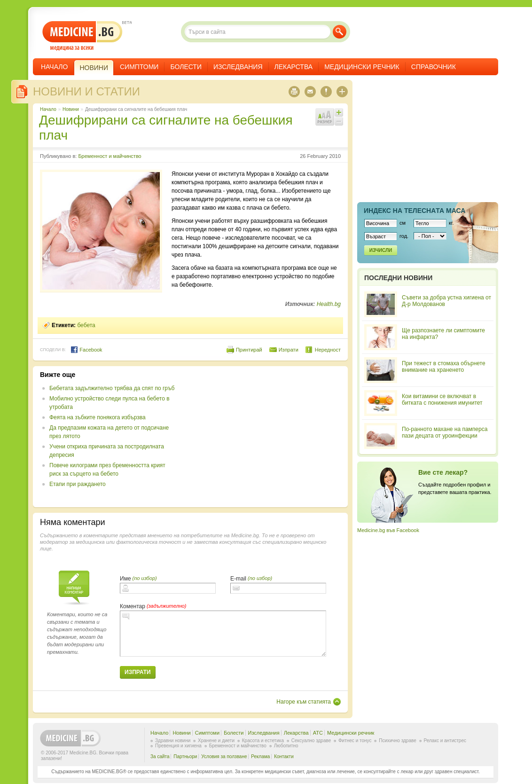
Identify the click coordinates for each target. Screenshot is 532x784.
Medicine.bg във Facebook (388, 530)
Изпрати (289, 350)
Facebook (86, 350)
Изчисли (381, 250)
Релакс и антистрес (445, 741)
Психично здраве (398, 741)
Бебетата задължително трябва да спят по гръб (112, 388)
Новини (71, 109)
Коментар (133, 606)
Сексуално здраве (311, 741)
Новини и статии (86, 91)
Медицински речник (362, 67)
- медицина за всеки (82, 36)
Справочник (434, 67)
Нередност (328, 350)
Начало (54, 67)
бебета (86, 325)
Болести (186, 67)
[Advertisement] (264, 437)
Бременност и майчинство (110, 156)
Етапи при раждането (78, 484)
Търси (340, 32)
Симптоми (139, 67)
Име (125, 579)
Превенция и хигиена (178, 746)
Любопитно (286, 746)
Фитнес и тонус (355, 741)
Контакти (284, 757)
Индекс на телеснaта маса (415, 211)
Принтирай (249, 350)
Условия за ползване (224, 757)
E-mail (238, 579)
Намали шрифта (339, 121)
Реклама (260, 757)
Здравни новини (173, 741)
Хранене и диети (216, 741)
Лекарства (294, 67)
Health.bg (329, 304)
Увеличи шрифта (339, 112)
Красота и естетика (263, 741)
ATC (318, 733)
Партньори (185, 757)
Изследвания (238, 67)
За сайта (160, 757)
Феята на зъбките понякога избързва (98, 417)
